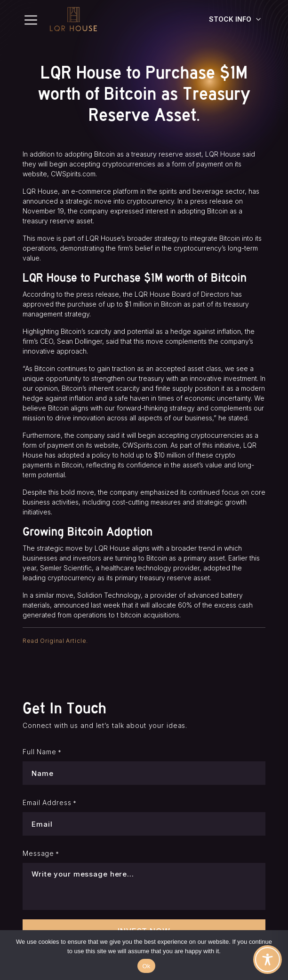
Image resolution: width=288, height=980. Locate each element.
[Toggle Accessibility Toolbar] (268, 960)
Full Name (42, 752)
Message (41, 854)
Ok (146, 966)
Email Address (50, 803)
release (221, 201)
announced (71, 605)
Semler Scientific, (67, 568)
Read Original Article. (55, 641)
